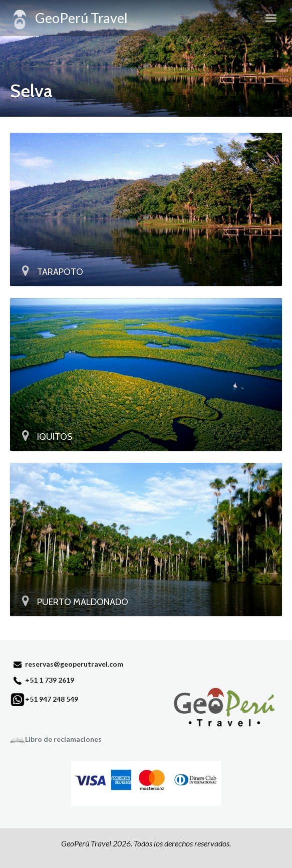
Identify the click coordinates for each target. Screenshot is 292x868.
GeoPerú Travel (69, 20)
